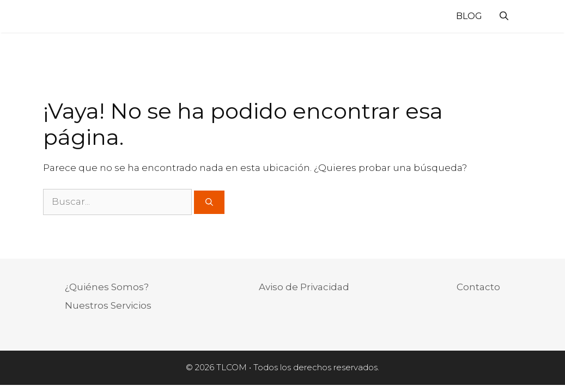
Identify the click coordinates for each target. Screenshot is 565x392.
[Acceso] (527, 18)
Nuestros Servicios (108, 305)
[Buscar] (209, 202)
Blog (469, 16)
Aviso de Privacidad (304, 287)
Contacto (478, 287)
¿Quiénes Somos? (107, 287)
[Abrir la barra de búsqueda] (504, 16)
